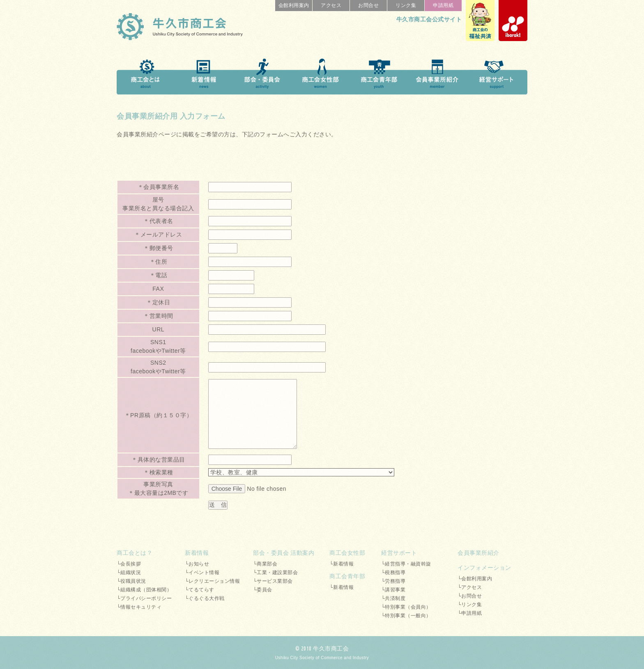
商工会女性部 (347, 553)
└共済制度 (393, 598)
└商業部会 (265, 564)
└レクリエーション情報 (212, 581)
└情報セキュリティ (139, 607)
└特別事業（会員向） (406, 607)
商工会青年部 (347, 576)
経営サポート (399, 553)
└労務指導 (393, 581)
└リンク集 (470, 605)
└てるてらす (200, 590)
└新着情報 (342, 564)
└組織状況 (129, 572)
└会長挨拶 (129, 564)
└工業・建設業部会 (275, 572)
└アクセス (470, 587)
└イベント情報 (202, 572)
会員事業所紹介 (478, 553)
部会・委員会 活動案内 (284, 553)
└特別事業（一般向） (406, 616)
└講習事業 (393, 590)
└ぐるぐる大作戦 (205, 598)
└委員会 (263, 590)
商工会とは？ (135, 553)
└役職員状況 (131, 581)
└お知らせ (197, 564)
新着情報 (197, 553)
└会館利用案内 (475, 579)
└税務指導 (393, 572)
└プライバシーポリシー (144, 598)
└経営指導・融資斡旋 (406, 564)
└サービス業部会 (273, 581)
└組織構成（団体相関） (144, 590)
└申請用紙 (470, 613)
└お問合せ (470, 596)
